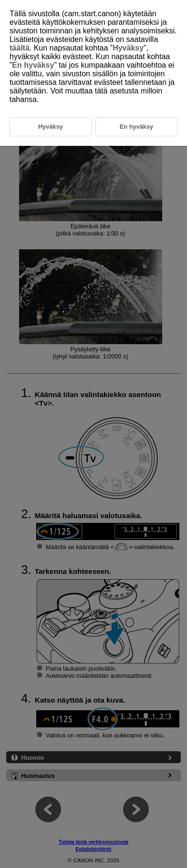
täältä (20, 48)
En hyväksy (33, 65)
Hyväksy (128, 48)
